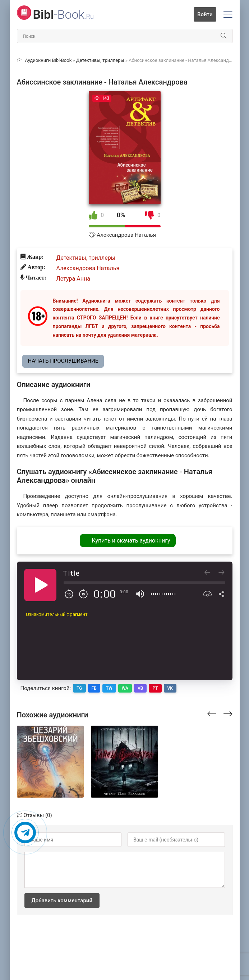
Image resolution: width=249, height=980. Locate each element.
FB (94, 688)
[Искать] (223, 36)
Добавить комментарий (62, 900)
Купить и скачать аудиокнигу (131, 541)
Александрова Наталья (126, 235)
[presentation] (212, 713)
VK (170, 688)
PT (155, 688)
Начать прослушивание (63, 361)
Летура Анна (73, 279)
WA (125, 688)
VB (140, 688)
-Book (63, 14)
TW (109, 688)
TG (79, 688)
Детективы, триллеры (86, 258)
